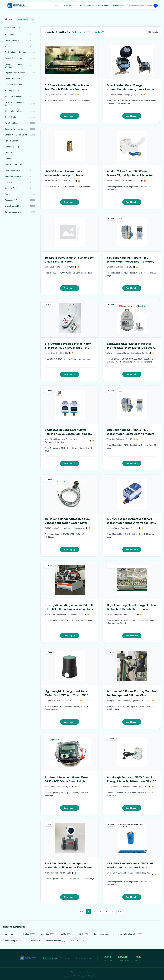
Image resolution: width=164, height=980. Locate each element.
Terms (81, 972)
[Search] (156, 6)
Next (120, 911)
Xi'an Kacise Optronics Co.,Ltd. (61, 787)
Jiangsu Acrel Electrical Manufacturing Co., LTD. (130, 787)
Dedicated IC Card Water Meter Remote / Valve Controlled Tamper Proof (68, 432)
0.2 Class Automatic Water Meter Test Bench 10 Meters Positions (67, 87)
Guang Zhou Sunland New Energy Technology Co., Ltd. (132, 874)
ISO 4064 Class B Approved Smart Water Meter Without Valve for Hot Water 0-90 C (130, 521)
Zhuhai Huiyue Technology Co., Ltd (62, 181)
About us (90, 972)
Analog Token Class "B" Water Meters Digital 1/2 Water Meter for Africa (130, 173)
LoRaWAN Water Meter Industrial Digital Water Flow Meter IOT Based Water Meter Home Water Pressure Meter (131, 346)
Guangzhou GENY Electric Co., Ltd (124, 614)
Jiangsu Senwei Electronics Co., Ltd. (125, 528)
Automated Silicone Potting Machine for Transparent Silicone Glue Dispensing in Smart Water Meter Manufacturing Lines (132, 693)
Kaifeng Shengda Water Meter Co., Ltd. (126, 181)
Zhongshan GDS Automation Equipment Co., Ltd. (130, 701)
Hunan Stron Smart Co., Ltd (59, 353)
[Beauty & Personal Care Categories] (79, 6)
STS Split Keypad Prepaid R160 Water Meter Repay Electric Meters (131, 260)
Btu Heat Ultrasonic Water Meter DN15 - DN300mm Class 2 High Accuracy (67, 779)
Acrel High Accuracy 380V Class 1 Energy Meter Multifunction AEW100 (132, 779)
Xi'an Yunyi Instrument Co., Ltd (61, 873)
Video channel (119, 6)
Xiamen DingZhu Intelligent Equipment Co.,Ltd (67, 614)
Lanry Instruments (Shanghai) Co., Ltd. (126, 95)
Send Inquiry (70, 116)
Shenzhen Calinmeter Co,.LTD (122, 267)
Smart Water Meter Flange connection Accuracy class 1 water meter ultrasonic (131, 87)
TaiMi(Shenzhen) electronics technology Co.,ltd (68, 528)
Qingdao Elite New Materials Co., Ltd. (63, 701)
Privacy (73, 972)
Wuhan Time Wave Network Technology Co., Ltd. (131, 353)
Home (58, 6)
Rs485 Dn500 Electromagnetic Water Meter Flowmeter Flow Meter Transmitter (68, 866)
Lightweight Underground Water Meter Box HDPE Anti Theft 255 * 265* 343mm (67, 693)
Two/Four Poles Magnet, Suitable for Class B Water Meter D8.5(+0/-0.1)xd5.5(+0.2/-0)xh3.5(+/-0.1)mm (70, 260)
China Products (103, 6)
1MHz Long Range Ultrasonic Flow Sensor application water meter (67, 521)
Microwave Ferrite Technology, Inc (62, 267)
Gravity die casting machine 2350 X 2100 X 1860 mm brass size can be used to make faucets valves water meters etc (69, 607)
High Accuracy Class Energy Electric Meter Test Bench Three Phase (131, 607)
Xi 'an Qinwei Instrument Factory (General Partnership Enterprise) (70, 441)
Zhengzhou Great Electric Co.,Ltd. (62, 95)
